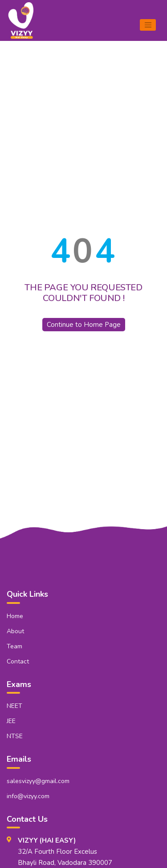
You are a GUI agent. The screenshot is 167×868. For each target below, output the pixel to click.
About (15, 631)
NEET (14, 706)
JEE (11, 721)
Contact (18, 661)
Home (15, 616)
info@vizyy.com (28, 796)
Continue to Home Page (84, 325)
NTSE (15, 736)
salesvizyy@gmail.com (38, 781)
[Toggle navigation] (148, 25)
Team (14, 646)
